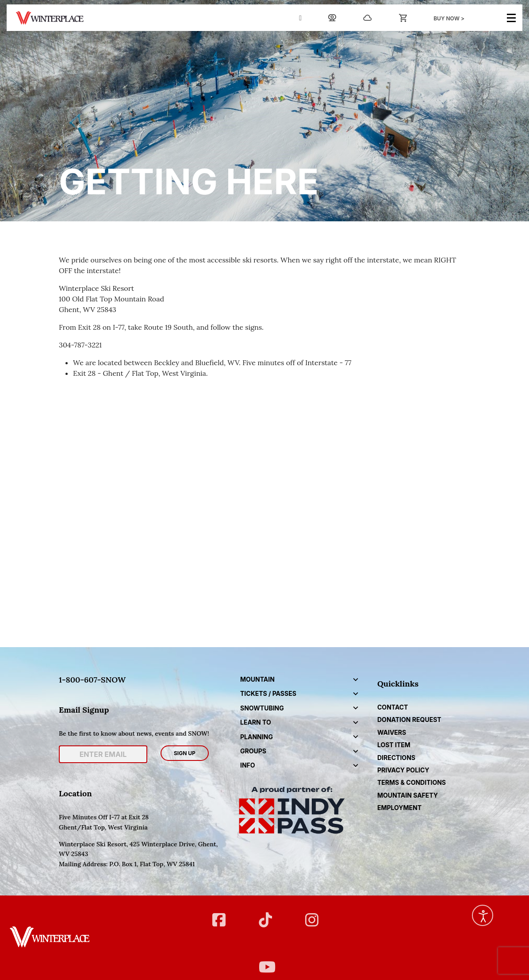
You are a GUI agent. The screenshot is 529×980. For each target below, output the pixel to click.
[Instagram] (311, 914)
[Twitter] (264, 914)
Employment (399, 808)
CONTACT (393, 707)
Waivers (392, 732)
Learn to (256, 722)
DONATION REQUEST (409, 720)
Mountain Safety (408, 795)
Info (248, 765)
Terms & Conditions (412, 782)
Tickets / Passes (268, 693)
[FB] (218, 914)
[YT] (264, 961)
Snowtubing (262, 708)
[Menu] (511, 18)
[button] (356, 679)
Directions (396, 758)
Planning (257, 737)
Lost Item (394, 745)
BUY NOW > (449, 18)
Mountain (257, 679)
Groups (253, 751)
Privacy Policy (403, 770)
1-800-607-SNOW (92, 680)
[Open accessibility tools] (483, 915)
